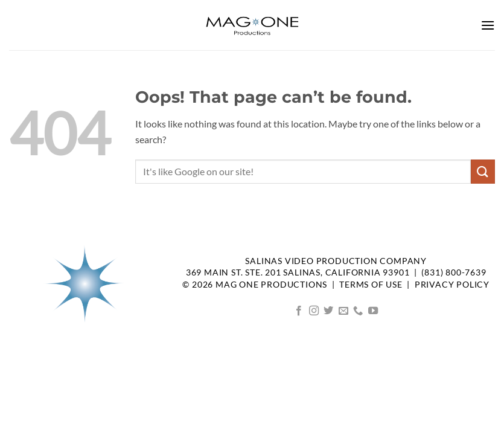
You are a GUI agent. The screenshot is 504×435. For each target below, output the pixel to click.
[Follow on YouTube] (373, 311)
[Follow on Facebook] (299, 311)
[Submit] (483, 171)
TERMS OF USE (371, 285)
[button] (488, 25)
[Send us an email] (343, 311)
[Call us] (358, 311)
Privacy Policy (452, 285)
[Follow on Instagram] (314, 311)
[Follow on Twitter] (328, 311)
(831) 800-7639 (454, 272)
